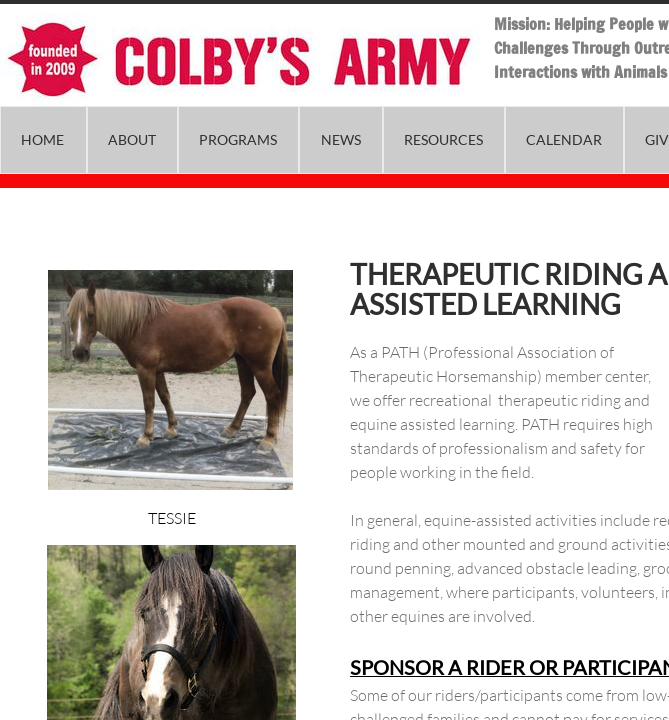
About (132, 139)
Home (42, 139)
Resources (443, 139)
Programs (238, 139)
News (341, 139)
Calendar (564, 139)
